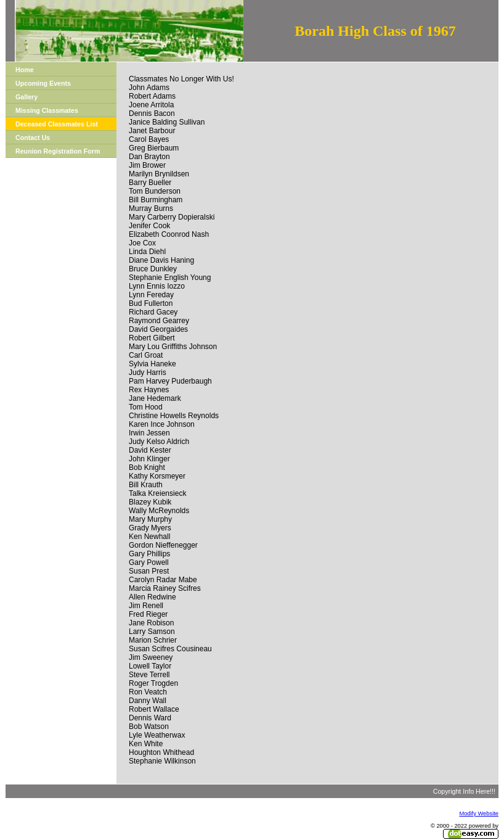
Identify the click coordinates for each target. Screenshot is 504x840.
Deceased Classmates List (57, 124)
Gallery (26, 97)
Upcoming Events (43, 83)
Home (25, 70)
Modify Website (479, 813)
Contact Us (33, 138)
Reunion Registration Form (58, 151)
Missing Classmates (47, 110)
